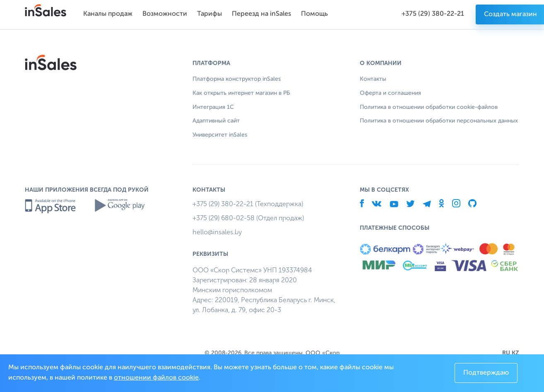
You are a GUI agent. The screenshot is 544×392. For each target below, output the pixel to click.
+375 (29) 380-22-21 (433, 14)
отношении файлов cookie (156, 378)
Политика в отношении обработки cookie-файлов (429, 107)
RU (506, 353)
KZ (515, 353)
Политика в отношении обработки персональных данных (439, 121)
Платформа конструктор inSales (237, 79)
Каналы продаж (108, 14)
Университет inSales (220, 135)
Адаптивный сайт (216, 121)
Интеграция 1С (213, 107)
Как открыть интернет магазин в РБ (241, 93)
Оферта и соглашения (390, 93)
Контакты (373, 79)
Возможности (165, 14)
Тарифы (209, 14)
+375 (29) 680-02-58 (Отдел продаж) (248, 218)
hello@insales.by (217, 232)
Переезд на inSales (261, 14)
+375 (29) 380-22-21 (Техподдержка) (248, 204)
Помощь (314, 14)
